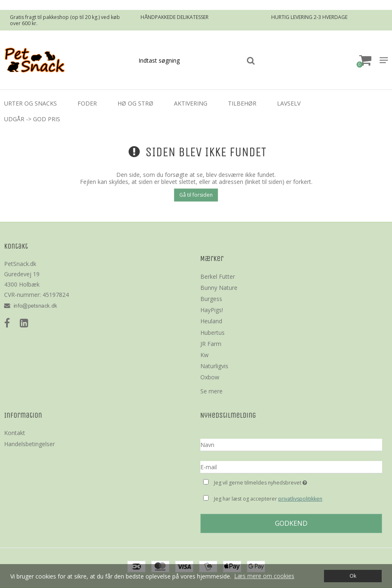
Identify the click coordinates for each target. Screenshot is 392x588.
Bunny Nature (219, 288)
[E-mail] (291, 467)
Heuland (211, 321)
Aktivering (191, 103)
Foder (87, 103)
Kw (204, 355)
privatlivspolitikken (300, 499)
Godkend (291, 523)
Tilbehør (242, 103)
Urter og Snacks (31, 103)
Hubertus (212, 333)
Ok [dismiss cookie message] (353, 576)
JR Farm (211, 344)
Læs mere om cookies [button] (264, 576)
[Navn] (291, 444)
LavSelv (289, 103)
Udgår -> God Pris (32, 119)
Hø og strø (135, 103)
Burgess (211, 299)
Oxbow (210, 377)
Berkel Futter (218, 276)
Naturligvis (214, 366)
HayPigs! (212, 310)
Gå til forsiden (196, 195)
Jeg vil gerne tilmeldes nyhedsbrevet (281, 482)
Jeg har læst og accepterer (268, 499)
